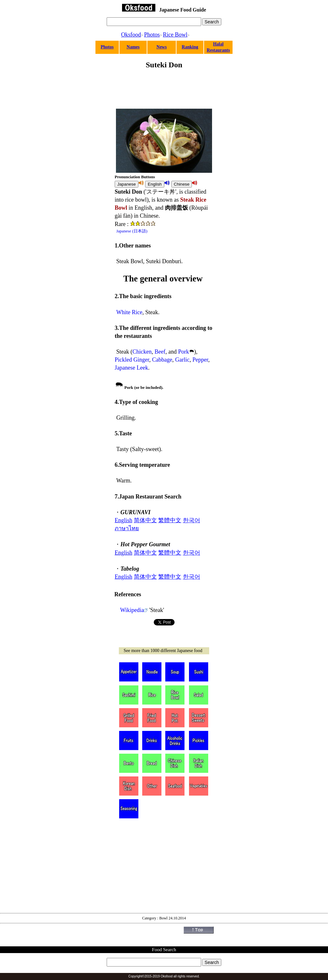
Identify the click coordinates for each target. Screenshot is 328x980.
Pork (184, 352)
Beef (160, 352)
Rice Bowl (175, 35)
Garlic (182, 360)
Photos (152, 35)
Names (133, 47)
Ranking (190, 47)
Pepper (200, 360)
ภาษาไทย (127, 528)
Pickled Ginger (132, 360)
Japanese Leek (131, 368)
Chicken (142, 352)
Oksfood (131, 35)
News (162, 47)
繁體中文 (170, 520)
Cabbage (162, 360)
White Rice (129, 312)
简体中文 (145, 520)
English (123, 520)
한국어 (192, 520)
